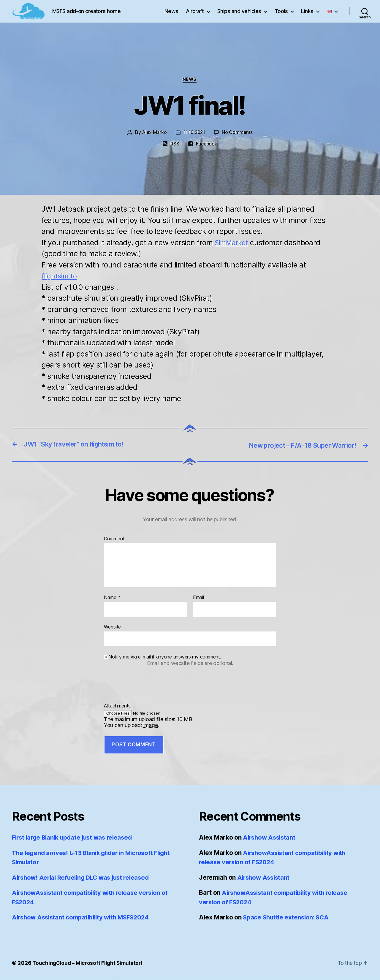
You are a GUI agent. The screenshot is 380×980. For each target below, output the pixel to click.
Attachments (117, 706)
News (171, 16)
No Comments (238, 133)
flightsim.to (60, 276)
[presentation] (149, 692)
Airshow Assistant (270, 838)
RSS (174, 144)
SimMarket (233, 243)
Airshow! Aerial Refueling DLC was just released (84, 878)
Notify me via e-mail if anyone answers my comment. (163, 657)
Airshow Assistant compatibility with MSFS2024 (84, 918)
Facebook (207, 144)
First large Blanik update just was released (75, 838)
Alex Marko (153, 133)
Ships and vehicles (239, 16)
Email (198, 598)
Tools (281, 16)
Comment (114, 539)
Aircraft (195, 16)
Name (112, 598)
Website (112, 627)
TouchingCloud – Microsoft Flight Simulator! (89, 963)
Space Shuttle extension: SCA (287, 918)
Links (307, 16)
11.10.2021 (194, 133)
